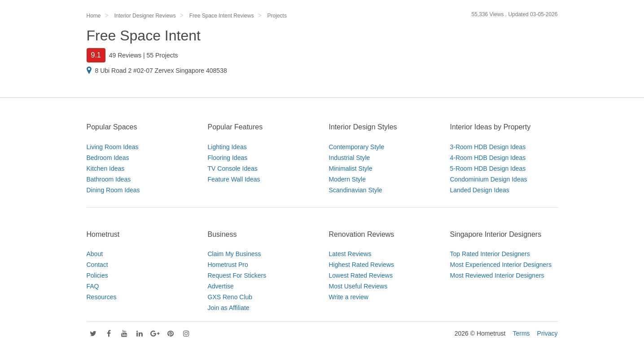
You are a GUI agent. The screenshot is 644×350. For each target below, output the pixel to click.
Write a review (349, 297)
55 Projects (162, 55)
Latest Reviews (350, 254)
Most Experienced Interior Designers (501, 265)
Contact (97, 265)
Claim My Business (234, 254)
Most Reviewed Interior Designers (497, 275)
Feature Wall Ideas (234, 179)
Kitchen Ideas (106, 168)
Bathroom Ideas (109, 179)
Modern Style (347, 179)
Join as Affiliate (229, 308)
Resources (102, 297)
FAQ (93, 286)
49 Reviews (125, 55)
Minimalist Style (351, 168)
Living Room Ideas (113, 147)
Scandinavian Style (356, 190)
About (95, 254)
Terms (521, 333)
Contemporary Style (357, 147)
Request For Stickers (237, 275)
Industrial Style (350, 158)
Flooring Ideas (228, 158)
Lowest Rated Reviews (361, 275)
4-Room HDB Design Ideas (488, 158)
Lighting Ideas (227, 147)
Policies (97, 275)
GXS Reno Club (230, 297)
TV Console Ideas (233, 168)
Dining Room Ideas (113, 190)
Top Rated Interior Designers (490, 254)
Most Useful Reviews (358, 286)
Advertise (221, 286)
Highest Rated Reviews (362, 265)
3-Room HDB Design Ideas (488, 147)
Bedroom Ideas (108, 158)
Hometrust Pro (228, 265)
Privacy (548, 333)
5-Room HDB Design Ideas (488, 168)
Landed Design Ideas (480, 190)
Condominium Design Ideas (489, 179)
